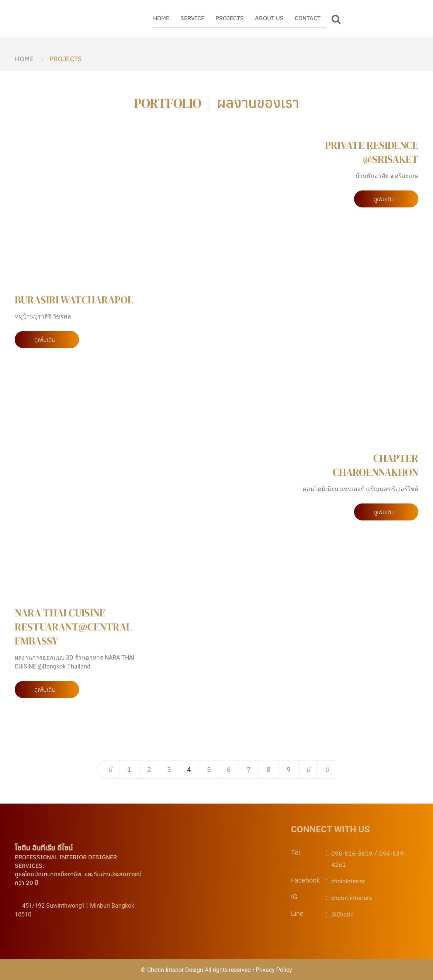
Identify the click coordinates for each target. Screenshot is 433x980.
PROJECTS (230, 18)
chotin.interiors (352, 898)
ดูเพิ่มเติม (384, 199)
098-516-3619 (352, 853)
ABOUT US (269, 18)
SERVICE (192, 18)
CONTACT (308, 18)
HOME (161, 18)
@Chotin (342, 914)
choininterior (348, 881)
